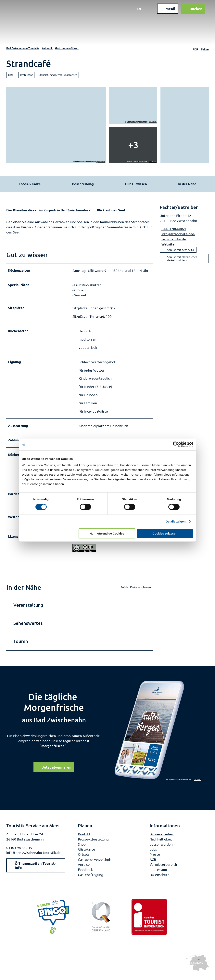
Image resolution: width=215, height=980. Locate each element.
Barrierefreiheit (162, 839)
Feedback (85, 874)
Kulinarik (47, 48)
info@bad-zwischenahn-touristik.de (33, 857)
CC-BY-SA (101, 162)
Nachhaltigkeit (161, 844)
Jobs (153, 854)
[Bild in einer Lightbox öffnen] (158, 735)
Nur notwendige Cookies (107, 533)
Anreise (84, 869)
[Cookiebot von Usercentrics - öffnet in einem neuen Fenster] (176, 444)
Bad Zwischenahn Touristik (23, 48)
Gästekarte (87, 854)
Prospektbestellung (93, 844)
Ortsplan (85, 859)
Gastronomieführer (67, 48)
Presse (155, 859)
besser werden (161, 849)
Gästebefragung (91, 879)
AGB (153, 864)
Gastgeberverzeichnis (95, 864)
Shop (82, 849)
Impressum (158, 874)
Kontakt (84, 839)
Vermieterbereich (163, 869)
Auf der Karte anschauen (136, 592)
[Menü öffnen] (165, 11)
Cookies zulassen (165, 533)
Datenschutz (159, 879)
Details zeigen (176, 521)
